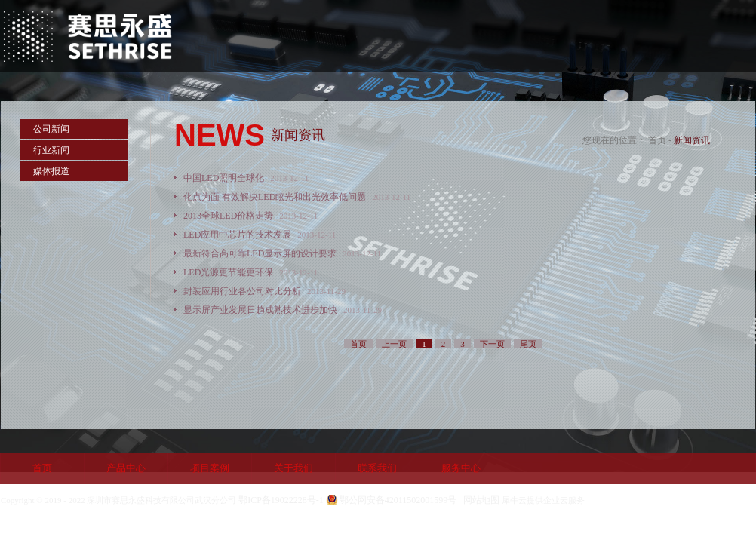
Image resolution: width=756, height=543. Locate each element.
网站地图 (479, 500)
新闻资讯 (692, 140)
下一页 (492, 344)
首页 (42, 468)
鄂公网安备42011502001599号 (398, 500)
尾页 (528, 344)
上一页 (394, 344)
